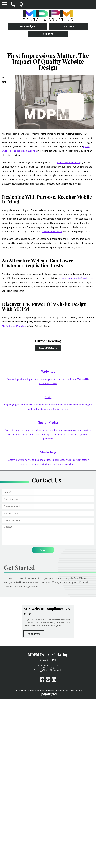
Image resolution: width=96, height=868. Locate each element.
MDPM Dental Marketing (14, 326)
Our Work (69, 26)
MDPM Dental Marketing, (69, 162)
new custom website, (52, 231)
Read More (34, 634)
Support (48, 34)
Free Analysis (28, 26)
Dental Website (48, 348)
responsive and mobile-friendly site (75, 278)
